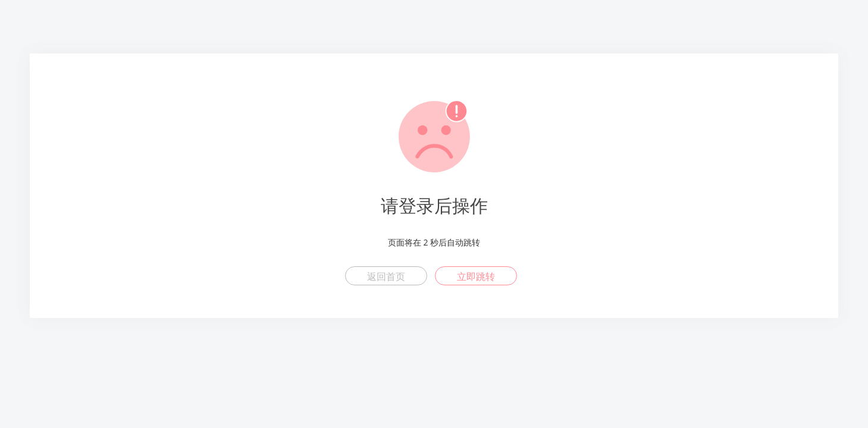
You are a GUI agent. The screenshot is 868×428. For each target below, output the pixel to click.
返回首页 (386, 276)
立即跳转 (476, 276)
